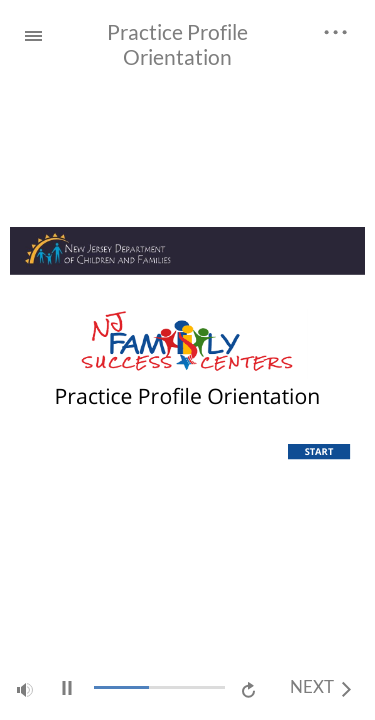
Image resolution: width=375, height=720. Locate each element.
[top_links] (336, 29)
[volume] (25, 687)
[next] (320, 688)
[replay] (250, 688)
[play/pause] (67, 688)
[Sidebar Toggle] (25, 32)
